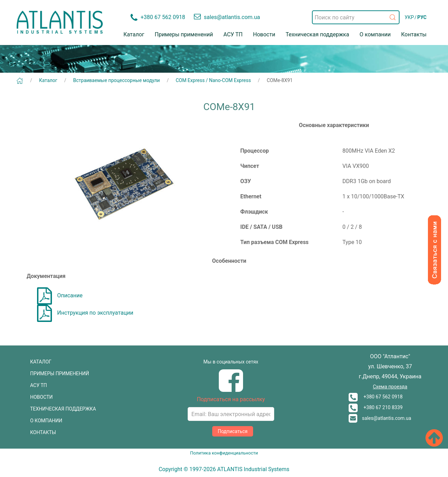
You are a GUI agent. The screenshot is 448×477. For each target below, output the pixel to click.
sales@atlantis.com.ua (380, 418)
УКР (409, 17)
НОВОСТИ (41, 397)
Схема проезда (390, 387)
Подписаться (233, 431)
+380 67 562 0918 (376, 397)
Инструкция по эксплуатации (85, 313)
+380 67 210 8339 (376, 407)
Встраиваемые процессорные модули (116, 80)
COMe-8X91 (280, 80)
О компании (375, 34)
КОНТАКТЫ (43, 432)
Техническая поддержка (317, 34)
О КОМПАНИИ (46, 421)
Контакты (414, 34)
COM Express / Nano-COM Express (213, 80)
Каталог (134, 34)
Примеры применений (184, 34)
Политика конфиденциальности (224, 453)
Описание (60, 295)
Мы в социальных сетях (231, 362)
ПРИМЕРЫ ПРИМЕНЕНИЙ (60, 373)
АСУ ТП (233, 34)
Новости (264, 34)
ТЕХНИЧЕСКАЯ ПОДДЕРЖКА (63, 409)
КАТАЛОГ (41, 362)
